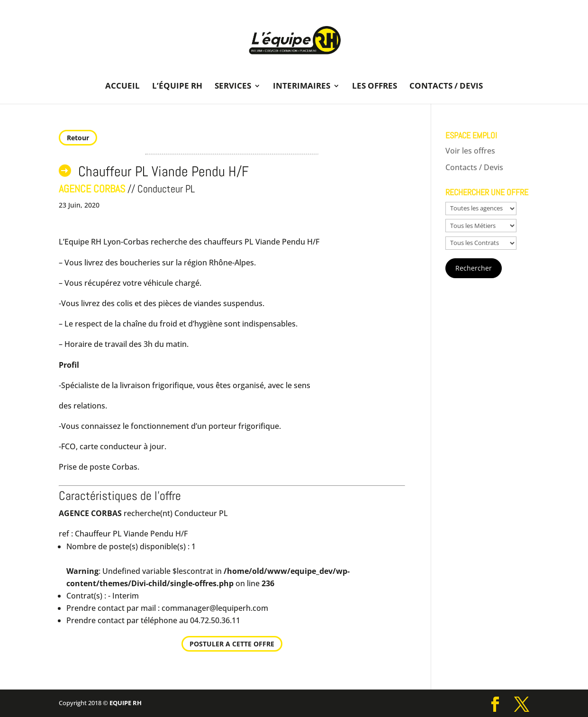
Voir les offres (470, 151)
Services (233, 87)
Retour (78, 138)
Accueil (122, 87)
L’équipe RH (177, 87)
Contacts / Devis (446, 87)
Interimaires (302, 87)
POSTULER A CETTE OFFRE (232, 644)
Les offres (375, 87)
